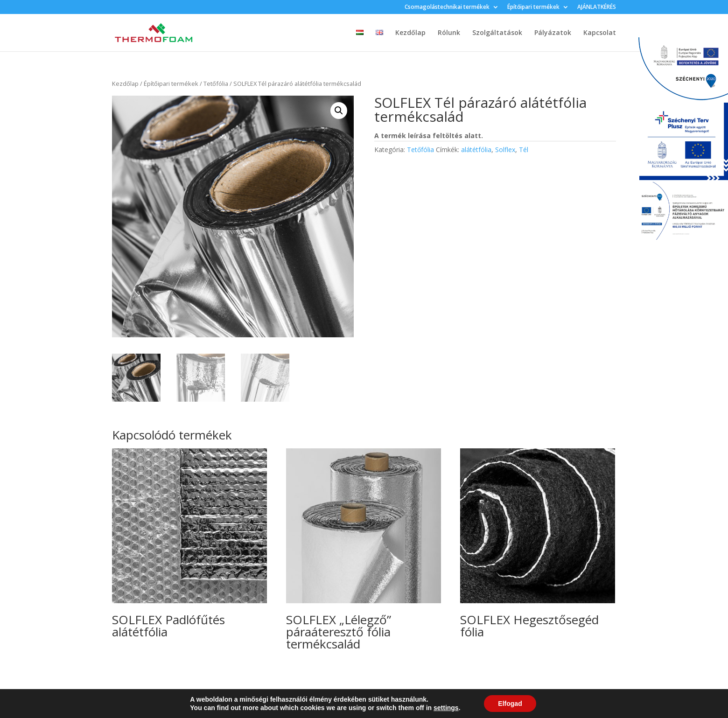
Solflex (505, 150)
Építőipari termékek (533, 7)
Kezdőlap (410, 33)
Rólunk (449, 33)
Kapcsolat (600, 33)
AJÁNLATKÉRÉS (597, 7)
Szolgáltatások (497, 33)
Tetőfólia (216, 84)
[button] (339, 111)
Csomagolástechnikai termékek (447, 7)
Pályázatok (553, 33)
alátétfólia (476, 150)
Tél (524, 150)
